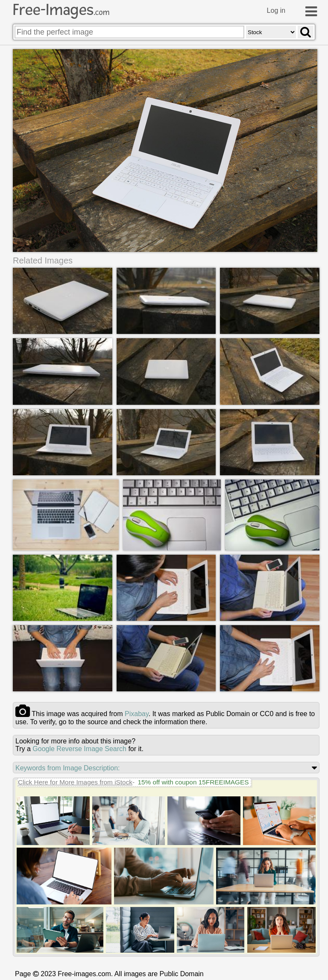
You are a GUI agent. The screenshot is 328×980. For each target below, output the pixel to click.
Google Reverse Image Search (79, 749)
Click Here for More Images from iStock (75, 782)
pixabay (137, 714)
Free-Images (61, 10)
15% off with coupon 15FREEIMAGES (193, 782)
